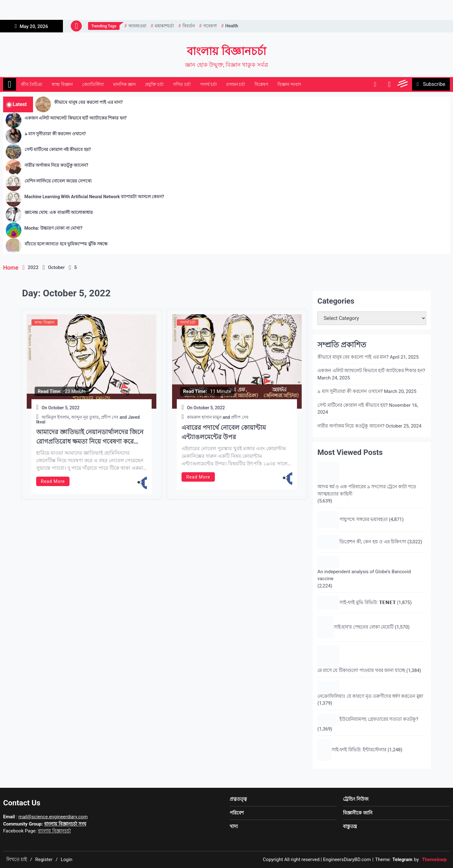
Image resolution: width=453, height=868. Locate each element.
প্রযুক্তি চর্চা (154, 84)
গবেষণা (210, 26)
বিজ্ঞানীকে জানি (358, 813)
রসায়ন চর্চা (236, 84)
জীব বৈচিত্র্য (31, 84)
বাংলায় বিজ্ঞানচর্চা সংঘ (65, 824)
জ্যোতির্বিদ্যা (93, 84)
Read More (53, 481)
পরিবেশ (237, 813)
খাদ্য (234, 826)
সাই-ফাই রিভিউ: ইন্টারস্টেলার (359, 750)
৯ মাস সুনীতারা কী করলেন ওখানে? (55, 134)
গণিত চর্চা (182, 84)
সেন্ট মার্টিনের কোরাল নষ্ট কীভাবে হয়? (58, 149)
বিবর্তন (189, 26)
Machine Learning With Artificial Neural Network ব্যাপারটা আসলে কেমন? (94, 197)
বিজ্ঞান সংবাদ (289, 84)
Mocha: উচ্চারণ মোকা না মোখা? (54, 228)
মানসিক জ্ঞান (124, 84)
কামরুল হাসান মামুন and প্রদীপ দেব (218, 417)
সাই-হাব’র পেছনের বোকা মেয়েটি (364, 627)
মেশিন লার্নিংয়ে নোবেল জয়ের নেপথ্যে (58, 181)
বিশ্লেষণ (261, 84)
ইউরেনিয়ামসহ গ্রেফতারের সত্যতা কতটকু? (379, 719)
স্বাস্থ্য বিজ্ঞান (62, 84)
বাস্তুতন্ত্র (350, 826)
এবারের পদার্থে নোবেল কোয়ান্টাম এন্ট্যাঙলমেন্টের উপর (224, 432)
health (232, 26)
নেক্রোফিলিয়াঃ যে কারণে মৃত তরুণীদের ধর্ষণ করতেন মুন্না (370, 696)
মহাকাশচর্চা (164, 26)
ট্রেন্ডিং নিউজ (356, 799)
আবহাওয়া (137, 26)
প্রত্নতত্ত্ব (238, 799)
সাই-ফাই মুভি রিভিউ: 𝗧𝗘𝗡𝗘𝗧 (368, 602)
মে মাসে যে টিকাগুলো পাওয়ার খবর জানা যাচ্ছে (361, 670)
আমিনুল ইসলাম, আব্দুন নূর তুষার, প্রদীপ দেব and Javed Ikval (88, 420)
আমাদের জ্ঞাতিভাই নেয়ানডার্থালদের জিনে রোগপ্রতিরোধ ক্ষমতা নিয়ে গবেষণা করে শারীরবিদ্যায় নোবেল (90, 437)
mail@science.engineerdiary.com (53, 817)
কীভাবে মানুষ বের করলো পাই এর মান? (88, 102)
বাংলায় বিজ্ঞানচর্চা (226, 51)
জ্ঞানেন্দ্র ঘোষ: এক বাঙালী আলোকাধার (59, 212)
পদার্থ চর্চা (208, 84)
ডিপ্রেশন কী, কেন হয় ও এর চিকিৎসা (373, 542)
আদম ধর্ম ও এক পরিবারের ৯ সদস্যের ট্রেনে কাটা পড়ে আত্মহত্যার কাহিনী (367, 490)
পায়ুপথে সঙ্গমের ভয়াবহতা (364, 519)
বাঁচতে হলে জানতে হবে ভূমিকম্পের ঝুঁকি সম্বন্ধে (66, 244)
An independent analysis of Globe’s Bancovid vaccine (364, 575)
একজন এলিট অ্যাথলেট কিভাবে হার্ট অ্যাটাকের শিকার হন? (76, 118)
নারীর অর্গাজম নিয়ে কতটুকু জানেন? (56, 165)
